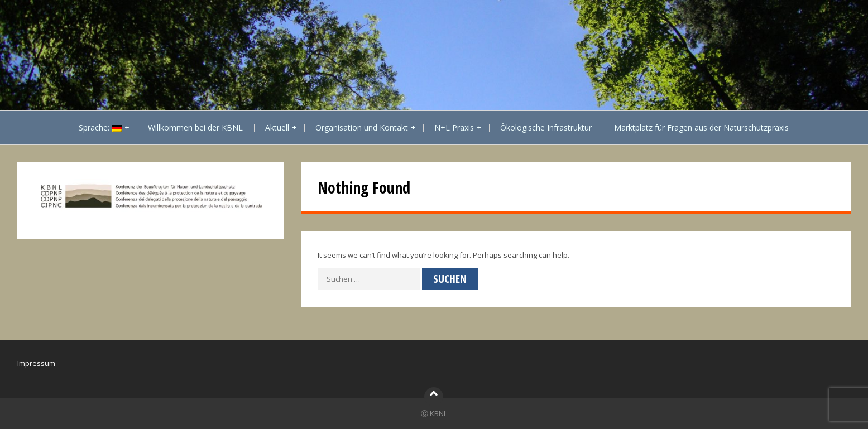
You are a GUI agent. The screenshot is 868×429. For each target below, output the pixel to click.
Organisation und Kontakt (362, 127)
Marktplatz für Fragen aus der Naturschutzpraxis (701, 127)
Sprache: (100, 127)
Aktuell (277, 127)
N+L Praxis (454, 127)
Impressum (36, 363)
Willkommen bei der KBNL (195, 127)
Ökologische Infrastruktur (546, 127)
